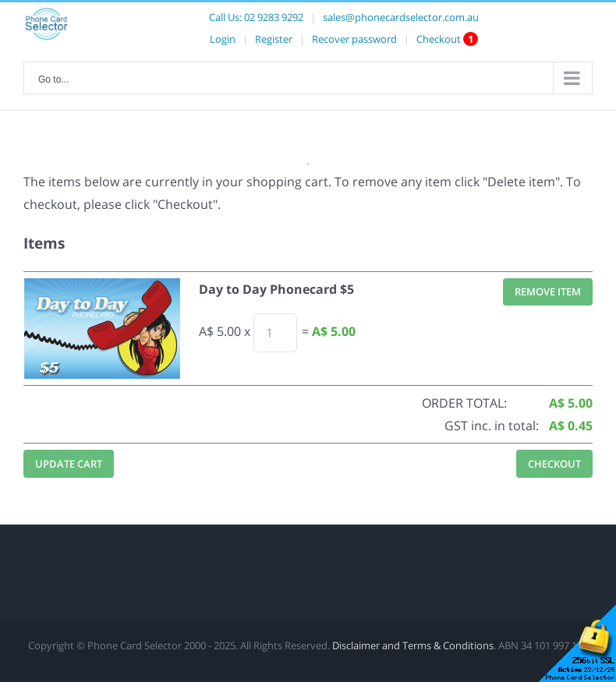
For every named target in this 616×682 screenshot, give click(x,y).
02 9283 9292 (274, 17)
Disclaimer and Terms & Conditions (413, 645)
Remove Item (548, 292)
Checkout (439, 39)
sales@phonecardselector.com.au (401, 17)
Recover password (354, 39)
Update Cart (69, 464)
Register (274, 39)
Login (223, 39)
